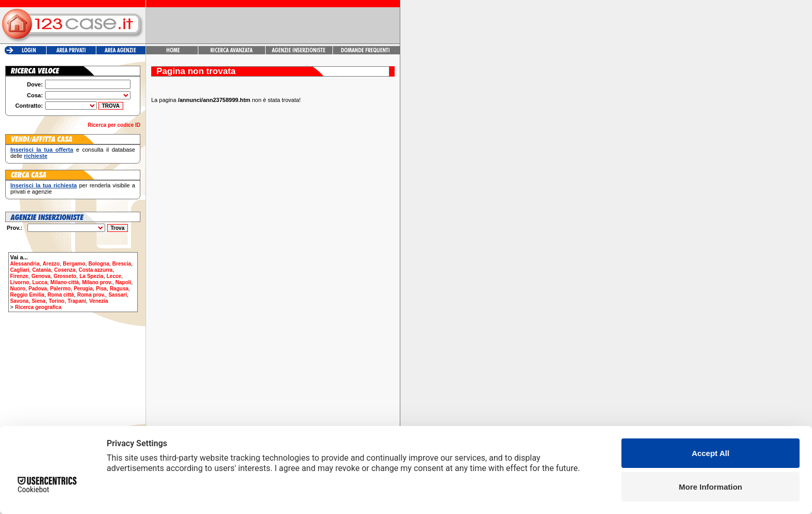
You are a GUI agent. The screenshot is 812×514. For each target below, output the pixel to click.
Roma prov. (91, 295)
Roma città (61, 295)
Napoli (124, 282)
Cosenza (65, 270)
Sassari (118, 295)
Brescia (122, 264)
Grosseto (65, 276)
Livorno (20, 282)
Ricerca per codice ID (114, 125)
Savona (20, 301)
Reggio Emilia (27, 295)
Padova (38, 289)
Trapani (77, 301)
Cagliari (20, 270)
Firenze (19, 276)
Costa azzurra (96, 270)
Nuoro (18, 289)
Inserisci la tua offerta (42, 150)
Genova (41, 276)
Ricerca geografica (38, 307)
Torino (56, 301)
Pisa (101, 289)
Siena (39, 301)
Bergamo (74, 264)
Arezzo (51, 264)
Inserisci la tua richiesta (44, 185)
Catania (41, 270)
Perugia (83, 289)
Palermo (60, 289)
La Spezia (91, 276)
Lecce (114, 276)
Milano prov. (97, 282)
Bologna (99, 264)
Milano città (64, 282)
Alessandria (25, 264)
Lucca (40, 282)
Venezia (99, 301)
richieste (35, 156)
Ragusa (119, 289)
